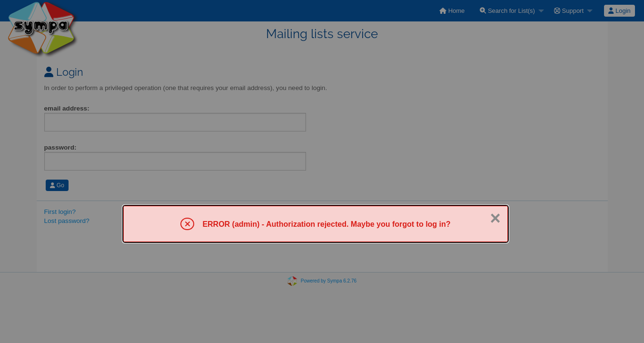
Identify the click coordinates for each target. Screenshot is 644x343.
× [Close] (495, 218)
